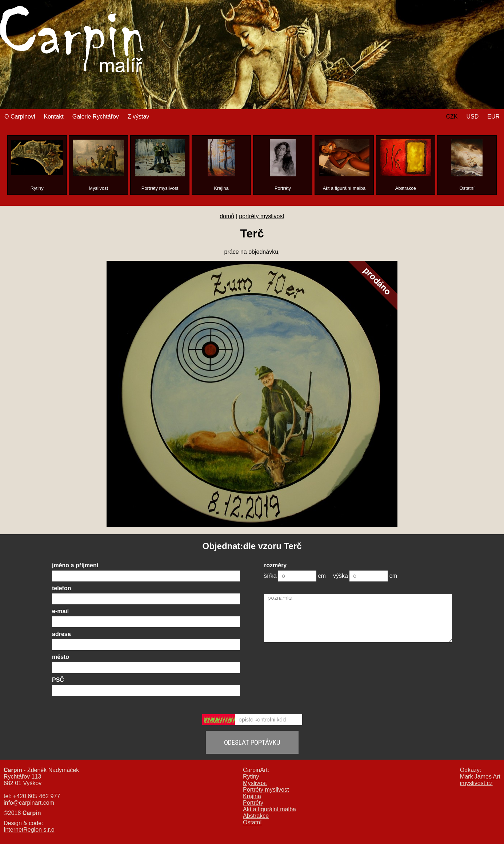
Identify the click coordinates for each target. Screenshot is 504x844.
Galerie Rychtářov (96, 117)
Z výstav (139, 117)
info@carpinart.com (29, 803)
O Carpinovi (20, 117)
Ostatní (252, 822)
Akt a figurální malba (269, 809)
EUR (493, 117)
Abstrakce (256, 816)
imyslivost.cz (476, 783)
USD (472, 117)
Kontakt (53, 117)
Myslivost (255, 783)
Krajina (252, 796)
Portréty (253, 803)
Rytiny (251, 777)
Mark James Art (480, 777)
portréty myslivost (261, 216)
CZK (452, 117)
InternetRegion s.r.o (29, 830)
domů (227, 216)
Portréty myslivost (266, 790)
